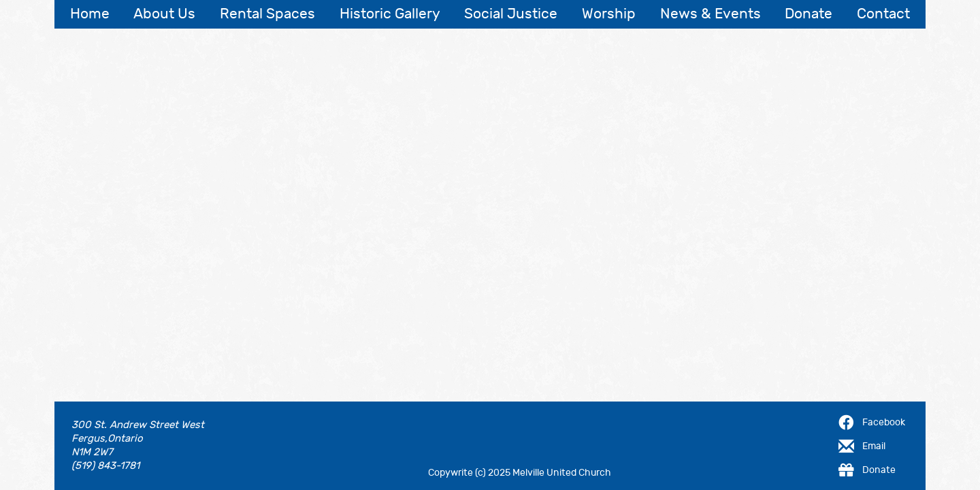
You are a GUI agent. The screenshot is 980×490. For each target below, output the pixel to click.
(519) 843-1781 (105, 466)
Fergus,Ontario (107, 439)
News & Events (710, 14)
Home (90, 14)
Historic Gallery (390, 14)
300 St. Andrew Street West (138, 425)
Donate (808, 14)
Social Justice (511, 14)
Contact (883, 14)
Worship (609, 14)
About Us (164, 14)
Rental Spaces (267, 14)
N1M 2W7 (92, 452)
